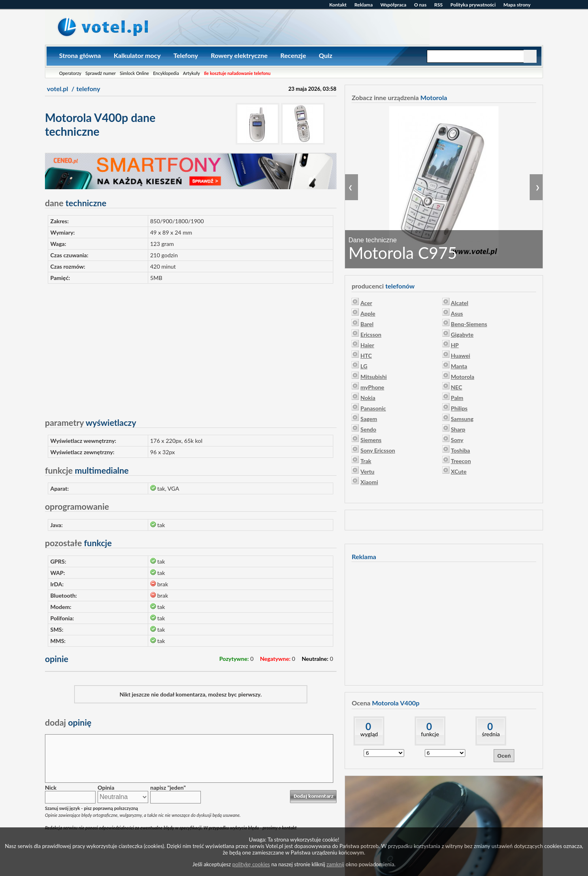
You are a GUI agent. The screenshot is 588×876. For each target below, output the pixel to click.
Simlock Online (134, 73)
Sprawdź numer (101, 73)
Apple (368, 313)
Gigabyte (462, 334)
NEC (456, 387)
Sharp (458, 429)
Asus (457, 313)
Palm (457, 398)
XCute (459, 471)
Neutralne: (315, 659)
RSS (438, 5)
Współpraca (393, 5)
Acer (366, 303)
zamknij (335, 864)
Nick (51, 787)
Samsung (462, 419)
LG (364, 366)
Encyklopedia (166, 73)
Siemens (371, 440)
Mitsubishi (374, 377)
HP (455, 345)
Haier (367, 345)
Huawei (460, 356)
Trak (366, 461)
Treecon (461, 461)
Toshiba (460, 450)
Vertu (367, 471)
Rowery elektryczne (239, 55)
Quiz (325, 55)
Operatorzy (70, 73)
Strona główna (80, 55)
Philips (459, 408)
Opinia (106, 787)
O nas (420, 5)
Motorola (462, 377)
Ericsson (371, 334)
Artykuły (192, 73)
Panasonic (373, 408)
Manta (459, 366)
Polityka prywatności (473, 5)
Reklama (363, 5)
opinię (68, 722)
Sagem (369, 419)
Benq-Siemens (469, 324)
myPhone (372, 387)
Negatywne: (275, 659)
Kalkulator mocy (137, 55)
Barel (367, 324)
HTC (366, 356)
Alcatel (459, 303)
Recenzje (293, 55)
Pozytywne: (234, 659)
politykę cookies (251, 864)
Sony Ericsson (378, 450)
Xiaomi (369, 482)
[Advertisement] (191, 347)
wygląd (369, 734)
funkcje (430, 734)
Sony (457, 440)
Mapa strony (517, 5)
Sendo (368, 429)
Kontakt (338, 5)
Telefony (186, 55)
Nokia (368, 398)
